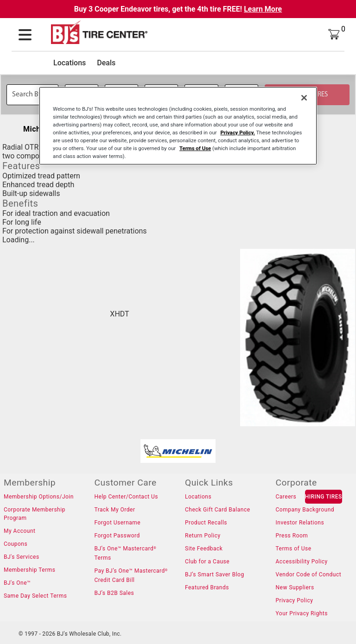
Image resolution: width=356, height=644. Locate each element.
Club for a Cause (207, 562)
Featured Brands (207, 587)
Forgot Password (117, 536)
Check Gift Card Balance (218, 510)
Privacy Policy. (238, 133)
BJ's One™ (17, 583)
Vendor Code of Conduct (309, 575)
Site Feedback (204, 549)
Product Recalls (206, 523)
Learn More (263, 9)
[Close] (304, 97)
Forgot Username (117, 523)
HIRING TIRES (324, 497)
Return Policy (203, 536)
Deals (106, 63)
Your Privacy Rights (302, 613)
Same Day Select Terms (35, 596)
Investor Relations (300, 523)
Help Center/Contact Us (126, 497)
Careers (286, 497)
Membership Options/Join (39, 497)
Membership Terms (29, 570)
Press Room (292, 536)
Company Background (305, 510)
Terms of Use (294, 549)
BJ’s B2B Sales (114, 593)
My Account (20, 531)
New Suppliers (295, 587)
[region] (178, 125)
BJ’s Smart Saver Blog (215, 575)
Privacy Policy (295, 600)
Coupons (16, 544)
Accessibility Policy (302, 562)
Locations (70, 63)
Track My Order (114, 510)
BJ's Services (22, 557)
